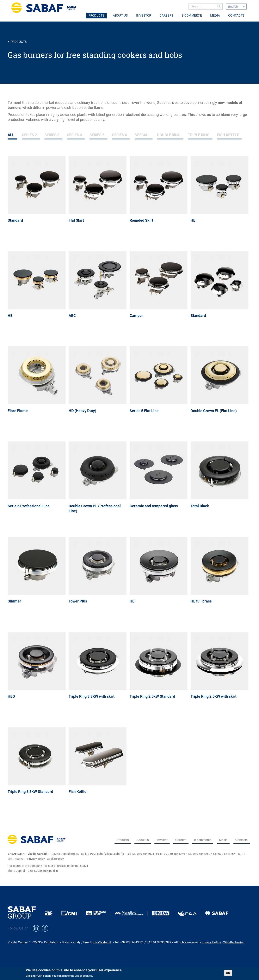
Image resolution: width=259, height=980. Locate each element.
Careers (166, 16)
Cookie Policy (55, 859)
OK (228, 974)
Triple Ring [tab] (199, 135)
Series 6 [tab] (119, 135)
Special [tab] (142, 135)
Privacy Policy (211, 942)
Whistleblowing (234, 942)
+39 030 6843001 (143, 854)
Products (97, 16)
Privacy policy (36, 859)
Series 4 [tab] (74, 135)
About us (120, 16)
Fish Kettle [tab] (228, 135)
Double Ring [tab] (169, 135)
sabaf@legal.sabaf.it (111, 854)
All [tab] (11, 135)
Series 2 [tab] (29, 135)
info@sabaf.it (102, 942)
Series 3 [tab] (52, 135)
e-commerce (192, 16)
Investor (144, 16)
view (38, 200)
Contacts (236, 16)
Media (215, 16)
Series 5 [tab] (97, 135)
